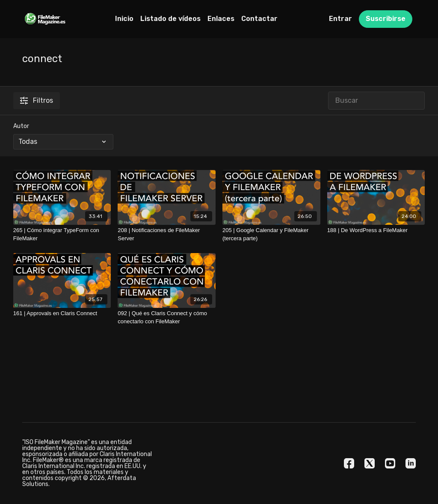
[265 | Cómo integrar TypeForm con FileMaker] (62, 234)
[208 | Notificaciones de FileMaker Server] (167, 234)
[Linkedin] (411, 463)
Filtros (37, 100)
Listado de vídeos (170, 19)
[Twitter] (370, 463)
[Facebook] (349, 463)
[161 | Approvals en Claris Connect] (62, 313)
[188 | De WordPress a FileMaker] (376, 230)
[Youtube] (390, 463)
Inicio (124, 19)
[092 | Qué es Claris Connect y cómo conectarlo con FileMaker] (167, 318)
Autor (21, 126)
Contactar (259, 19)
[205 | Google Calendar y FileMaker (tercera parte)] (271, 234)
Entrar (340, 19)
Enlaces (221, 19)
